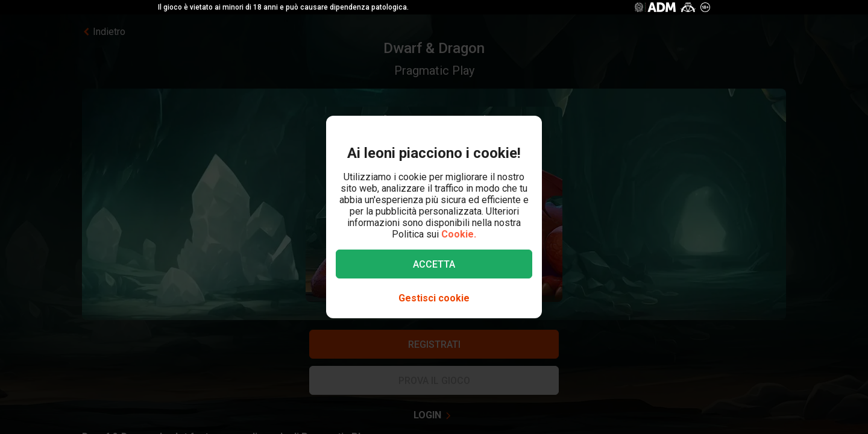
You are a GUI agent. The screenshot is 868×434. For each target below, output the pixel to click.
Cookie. (459, 234)
